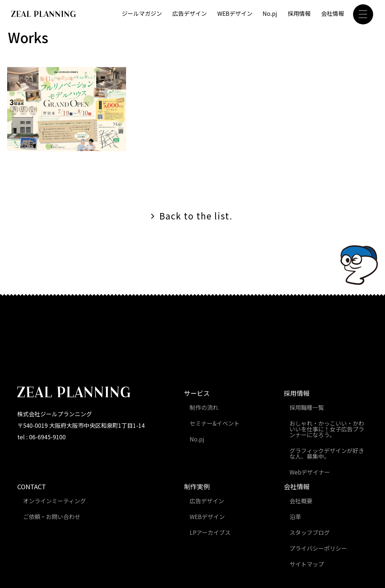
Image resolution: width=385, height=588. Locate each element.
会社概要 (301, 501)
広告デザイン (190, 13)
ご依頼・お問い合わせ (52, 517)
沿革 (295, 517)
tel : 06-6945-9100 (41, 437)
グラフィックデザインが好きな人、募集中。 (327, 453)
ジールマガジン (142, 13)
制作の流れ (204, 407)
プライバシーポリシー (318, 548)
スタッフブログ (310, 532)
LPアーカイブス (210, 532)
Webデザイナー (310, 472)
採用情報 (299, 13)
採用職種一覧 (307, 407)
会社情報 (333, 13)
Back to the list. (196, 216)
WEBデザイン (235, 13)
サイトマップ (307, 564)
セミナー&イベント (215, 423)
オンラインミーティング (54, 501)
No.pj (270, 13)
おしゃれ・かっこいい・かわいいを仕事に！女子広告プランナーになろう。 (327, 429)
